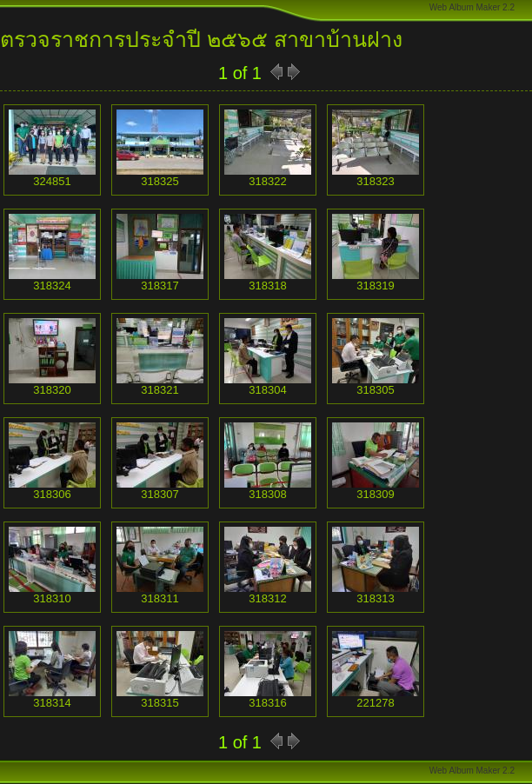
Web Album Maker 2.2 (472, 7)
